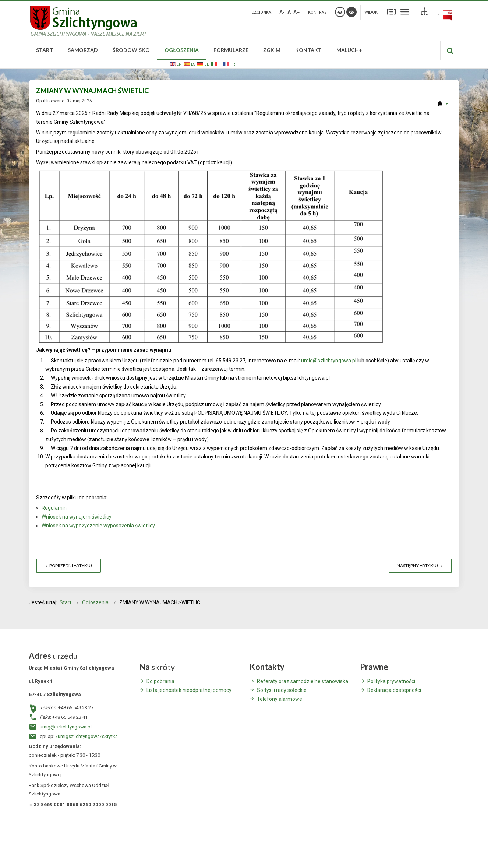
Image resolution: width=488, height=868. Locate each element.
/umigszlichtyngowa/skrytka (87, 736)
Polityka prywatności (391, 681)
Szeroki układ (405, 12)
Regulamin (54, 508)
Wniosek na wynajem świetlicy (77, 517)
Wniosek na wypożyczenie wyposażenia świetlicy (98, 526)
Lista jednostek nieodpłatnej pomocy (189, 690)
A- (282, 12)
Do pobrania (160, 681)
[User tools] (443, 104)
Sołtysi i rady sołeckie (282, 690)
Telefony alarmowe (280, 699)
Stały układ (391, 12)
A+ (296, 12)
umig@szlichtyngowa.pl (329, 361)
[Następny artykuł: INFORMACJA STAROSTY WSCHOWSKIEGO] (420, 566)
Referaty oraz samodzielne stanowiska (303, 681)
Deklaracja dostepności (394, 690)
